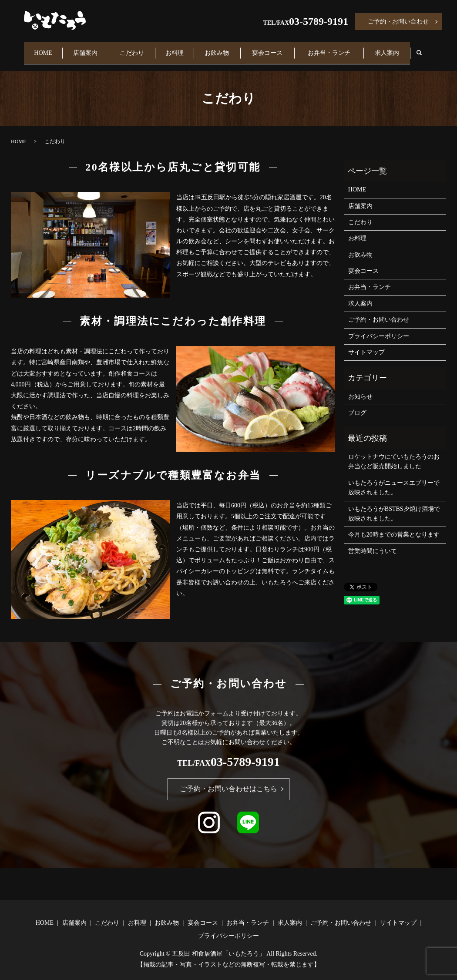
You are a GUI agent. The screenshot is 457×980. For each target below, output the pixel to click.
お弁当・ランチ (333, 49)
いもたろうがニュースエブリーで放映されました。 (394, 479)
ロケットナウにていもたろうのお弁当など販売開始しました (394, 453)
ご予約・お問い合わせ (398, 22)
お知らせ (360, 388)
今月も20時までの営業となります (394, 526)
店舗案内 (87, 49)
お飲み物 (222, 49)
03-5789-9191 (319, 21)
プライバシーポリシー (379, 327)
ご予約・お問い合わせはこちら (228, 780)
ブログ (357, 404)
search (427, 49)
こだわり (134, 49)
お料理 (178, 49)
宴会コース (272, 49)
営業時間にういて (373, 543)
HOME (44, 49)
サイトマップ (366, 344)
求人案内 (390, 49)
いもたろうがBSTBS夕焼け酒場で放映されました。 (394, 505)
